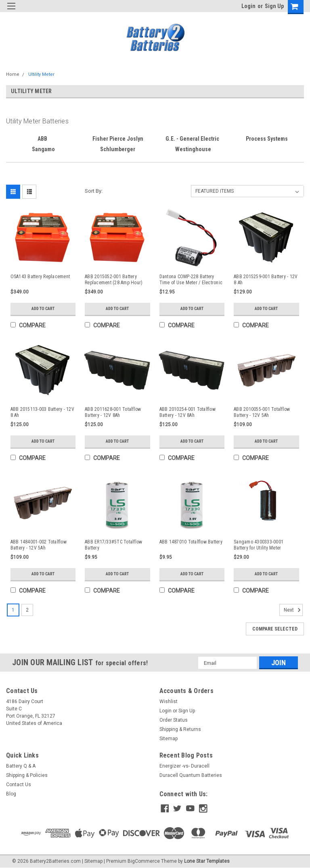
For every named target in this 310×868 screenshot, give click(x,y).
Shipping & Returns (180, 729)
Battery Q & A (21, 766)
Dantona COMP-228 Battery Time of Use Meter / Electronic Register (191, 280)
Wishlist (169, 701)
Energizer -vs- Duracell (184, 766)
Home (13, 74)
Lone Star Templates (207, 860)
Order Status (174, 720)
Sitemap (169, 739)
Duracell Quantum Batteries (191, 775)
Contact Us (19, 785)
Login (248, 6)
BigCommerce (144, 860)
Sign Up (274, 6)
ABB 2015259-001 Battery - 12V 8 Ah (266, 280)
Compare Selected (275, 629)
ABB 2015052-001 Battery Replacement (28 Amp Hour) (114, 280)
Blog (11, 794)
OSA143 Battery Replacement (40, 277)
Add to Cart (43, 309)
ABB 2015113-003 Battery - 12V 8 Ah (42, 412)
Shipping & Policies (27, 775)
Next (293, 610)
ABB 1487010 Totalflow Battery (191, 542)
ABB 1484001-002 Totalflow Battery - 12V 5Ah (39, 545)
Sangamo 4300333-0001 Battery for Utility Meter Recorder (259, 545)
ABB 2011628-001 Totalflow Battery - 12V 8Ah (113, 412)
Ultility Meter (41, 74)
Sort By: (94, 191)
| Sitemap (92, 860)
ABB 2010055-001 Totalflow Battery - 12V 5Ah (262, 412)
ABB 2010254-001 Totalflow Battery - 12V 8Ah (187, 412)
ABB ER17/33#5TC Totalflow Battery (113, 545)
